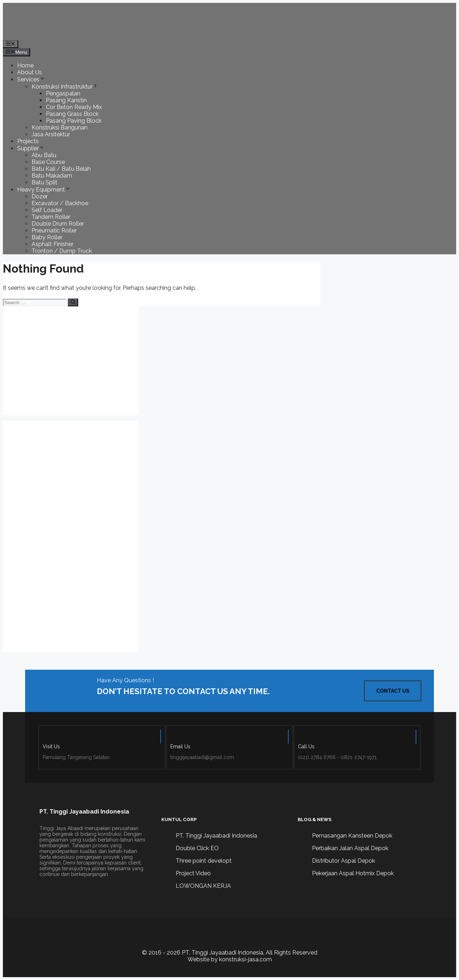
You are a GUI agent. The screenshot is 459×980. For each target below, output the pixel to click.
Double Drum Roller (58, 224)
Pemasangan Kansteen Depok (352, 836)
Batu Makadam (52, 176)
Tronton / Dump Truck (62, 251)
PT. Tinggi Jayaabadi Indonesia (216, 836)
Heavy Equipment (44, 190)
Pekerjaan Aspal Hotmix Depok (353, 873)
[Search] (73, 302)
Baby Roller (47, 237)
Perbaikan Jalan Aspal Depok (350, 848)
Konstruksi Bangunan (60, 128)
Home (25, 65)
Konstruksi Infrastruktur (65, 87)
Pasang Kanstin (66, 100)
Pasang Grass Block (72, 114)
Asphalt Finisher (53, 244)
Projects (28, 141)
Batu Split (44, 182)
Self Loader (47, 210)
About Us (30, 72)
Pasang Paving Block (74, 121)
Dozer (40, 196)
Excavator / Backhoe (60, 203)
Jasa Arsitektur (51, 134)
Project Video (193, 873)
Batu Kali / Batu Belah (61, 169)
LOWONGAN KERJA (203, 886)
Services (31, 79)
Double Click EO (197, 848)
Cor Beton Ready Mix (74, 107)
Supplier (31, 148)
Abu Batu (44, 155)
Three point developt (204, 861)
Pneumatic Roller (54, 230)
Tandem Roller (51, 217)
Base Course (48, 162)
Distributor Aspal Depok (344, 861)
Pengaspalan (63, 93)
